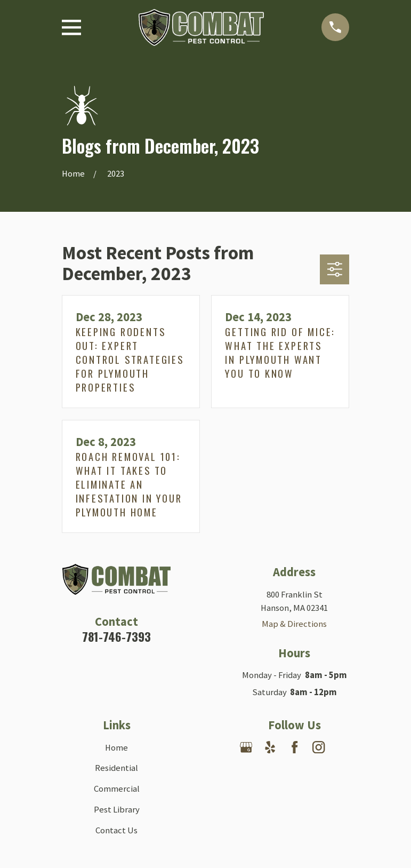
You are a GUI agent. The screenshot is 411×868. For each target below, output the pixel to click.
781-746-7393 (116, 636)
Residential (116, 768)
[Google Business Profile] (246, 747)
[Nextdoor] (342, 747)
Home (116, 748)
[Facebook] (295, 747)
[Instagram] (319, 747)
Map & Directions (294, 624)
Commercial (117, 789)
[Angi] (295, 771)
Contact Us (116, 830)
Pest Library (117, 810)
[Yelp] (270, 747)
